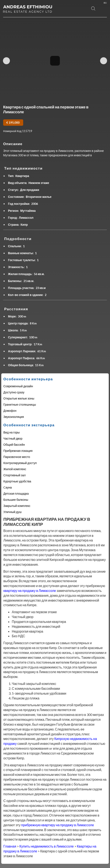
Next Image (104, 61)
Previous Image (6, 61)
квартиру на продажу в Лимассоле (30, 591)
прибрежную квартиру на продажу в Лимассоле (57, 825)
